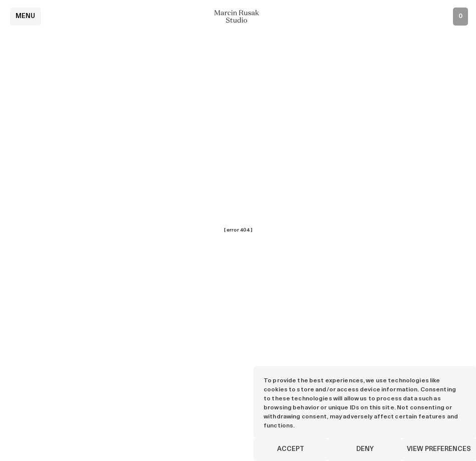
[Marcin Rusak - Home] (238, 16)
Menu (26, 16)
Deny (365, 449)
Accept (291, 449)
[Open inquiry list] (460, 17)
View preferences (439, 449)
